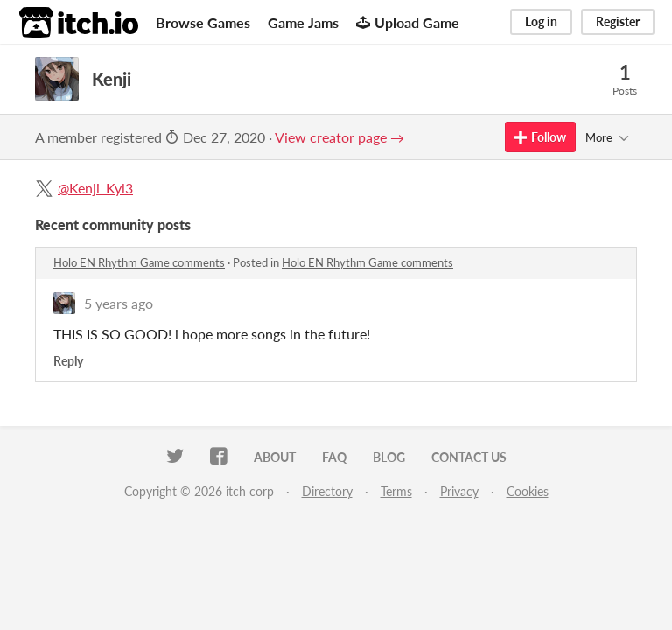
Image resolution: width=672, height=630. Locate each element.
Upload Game (408, 22)
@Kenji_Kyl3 (95, 188)
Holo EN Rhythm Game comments (139, 262)
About (275, 457)
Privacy (459, 491)
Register (618, 21)
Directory (327, 491)
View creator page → (339, 137)
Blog (389, 457)
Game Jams (303, 22)
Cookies (528, 491)
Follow (540, 137)
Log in (541, 21)
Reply (68, 361)
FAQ (334, 457)
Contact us (469, 457)
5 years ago (119, 303)
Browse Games (203, 22)
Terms (396, 491)
